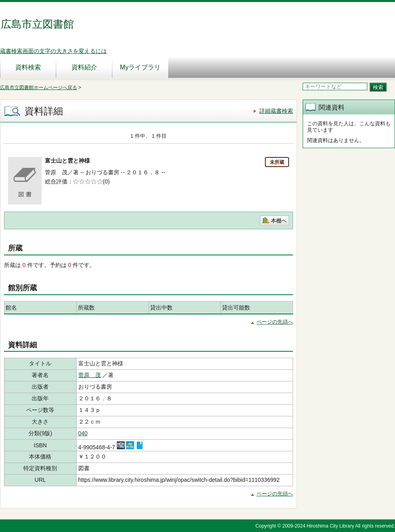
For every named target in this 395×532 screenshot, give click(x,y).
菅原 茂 (90, 375)
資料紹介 (84, 67)
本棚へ (279, 221)
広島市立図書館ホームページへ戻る (39, 88)
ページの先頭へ (275, 322)
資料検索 (28, 67)
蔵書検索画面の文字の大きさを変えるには (53, 51)
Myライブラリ (140, 67)
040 (83, 433)
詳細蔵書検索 (276, 111)
